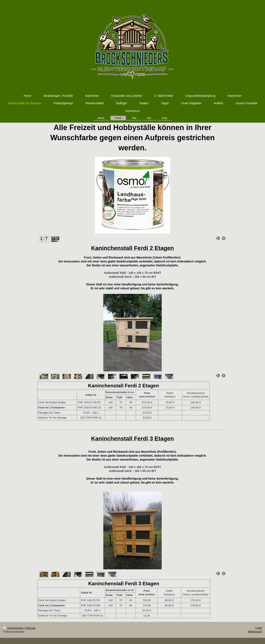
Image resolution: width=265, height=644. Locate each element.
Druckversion (14, 628)
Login (259, 628)
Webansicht (255, 631)
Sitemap (30, 628)
